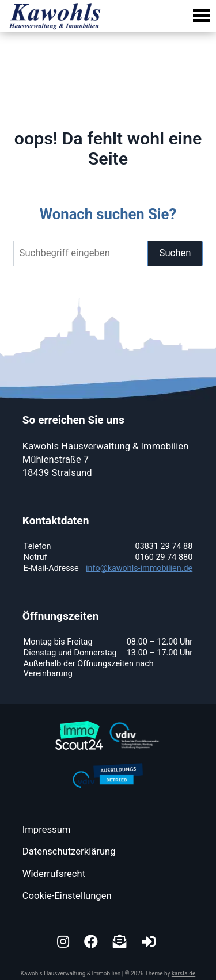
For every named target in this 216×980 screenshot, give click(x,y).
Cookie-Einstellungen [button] (67, 896)
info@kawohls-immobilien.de (139, 568)
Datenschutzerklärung (69, 851)
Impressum (47, 830)
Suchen (175, 253)
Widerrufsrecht (54, 874)
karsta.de (183, 973)
